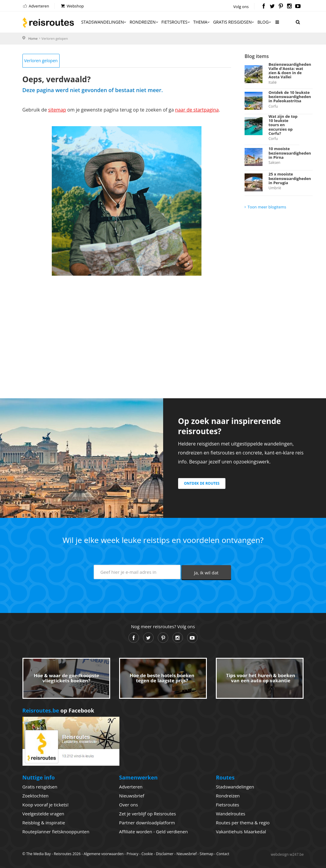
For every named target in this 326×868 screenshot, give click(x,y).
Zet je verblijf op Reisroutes (148, 814)
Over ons (129, 805)
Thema (202, 22)
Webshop (72, 6)
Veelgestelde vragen (43, 814)
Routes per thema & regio (243, 823)
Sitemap (207, 854)
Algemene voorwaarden (103, 854)
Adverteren (36, 6)
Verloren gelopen (41, 61)
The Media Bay (39, 854)
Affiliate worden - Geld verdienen (154, 832)
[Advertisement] (127, 329)
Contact (223, 854)
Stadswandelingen (104, 22)
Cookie (147, 854)
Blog (265, 22)
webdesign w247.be (287, 854)
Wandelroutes (231, 814)
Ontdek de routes (202, 483)
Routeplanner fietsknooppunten (56, 832)
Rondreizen (144, 22)
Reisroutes (48, 22)
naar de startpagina (197, 110)
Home (33, 38)
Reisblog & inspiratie (44, 823)
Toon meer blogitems (267, 207)
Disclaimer (165, 854)
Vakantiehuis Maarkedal (241, 832)
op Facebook (58, 710)
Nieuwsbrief (132, 796)
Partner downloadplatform (147, 823)
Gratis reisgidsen (234, 22)
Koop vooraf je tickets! (46, 805)
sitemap (57, 110)
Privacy (133, 854)
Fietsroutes (176, 22)
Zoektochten (36, 796)
